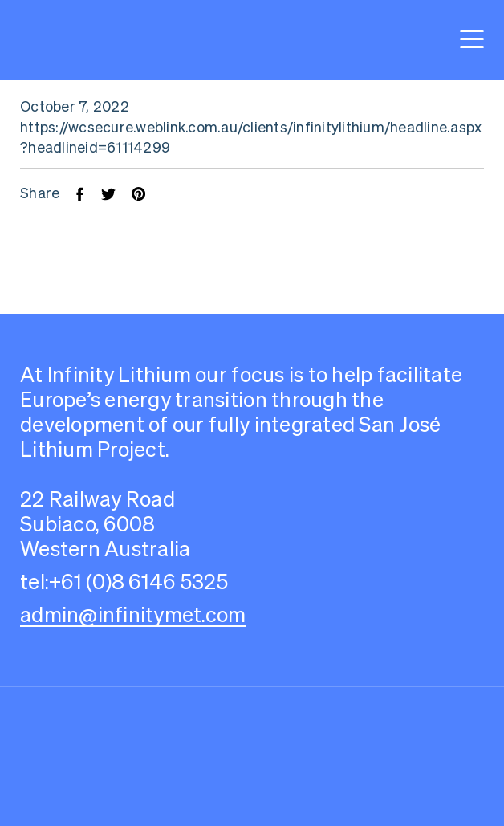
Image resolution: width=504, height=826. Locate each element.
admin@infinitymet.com (133, 614)
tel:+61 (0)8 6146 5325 (124, 582)
